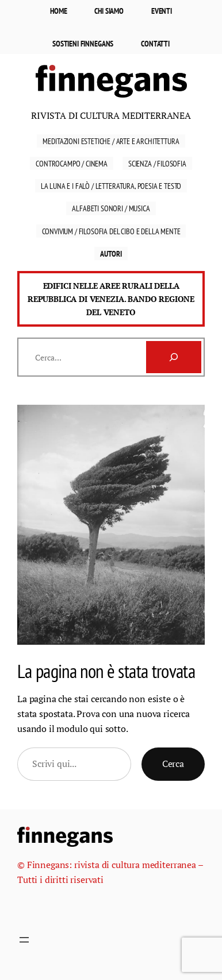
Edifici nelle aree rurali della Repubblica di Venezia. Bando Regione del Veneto (111, 299)
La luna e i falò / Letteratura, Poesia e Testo (111, 186)
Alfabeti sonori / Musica (111, 208)
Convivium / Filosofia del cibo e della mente (111, 231)
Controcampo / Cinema (72, 163)
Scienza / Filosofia (157, 163)
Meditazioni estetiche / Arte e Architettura (111, 141)
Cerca (173, 764)
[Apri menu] (24, 940)
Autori (111, 253)
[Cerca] (174, 357)
